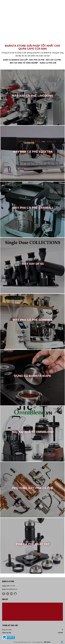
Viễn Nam (47, 642)
